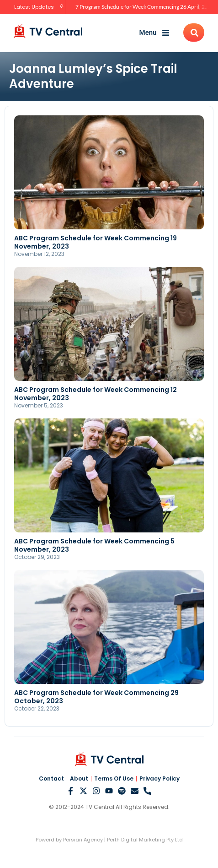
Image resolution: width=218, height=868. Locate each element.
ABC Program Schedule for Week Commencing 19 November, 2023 (96, 242)
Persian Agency (83, 840)
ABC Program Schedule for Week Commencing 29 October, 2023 (96, 697)
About (79, 779)
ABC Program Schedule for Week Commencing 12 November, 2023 (96, 394)
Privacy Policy (160, 779)
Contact (51, 779)
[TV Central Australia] (48, 31)
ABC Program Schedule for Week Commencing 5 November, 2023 (94, 545)
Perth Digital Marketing (136, 840)
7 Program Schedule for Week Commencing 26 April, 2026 (145, 7)
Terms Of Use (114, 779)
